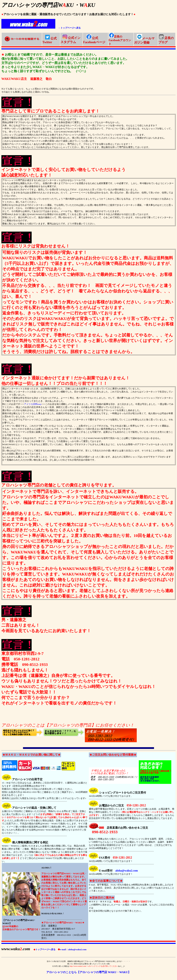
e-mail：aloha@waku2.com (72, 949)
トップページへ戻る (45, 949)
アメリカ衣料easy (33, 404)
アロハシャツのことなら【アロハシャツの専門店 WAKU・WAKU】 (88, 972)
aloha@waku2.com (127, 871)
